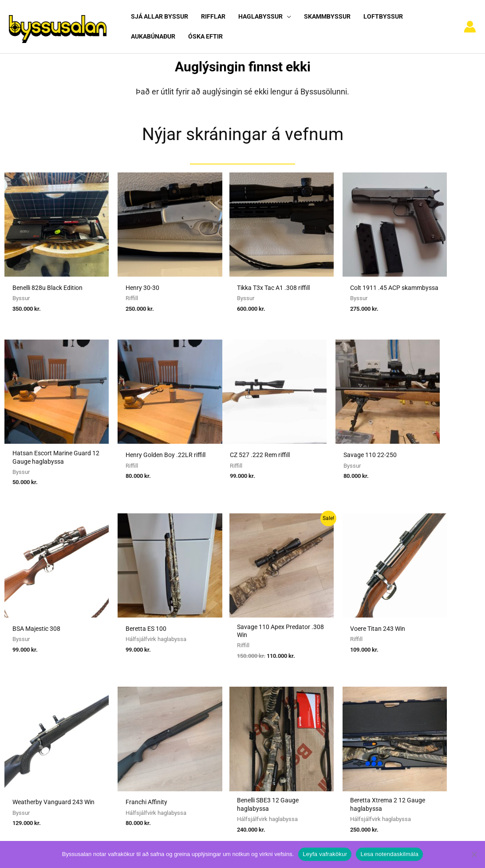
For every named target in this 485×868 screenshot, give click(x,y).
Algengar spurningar (373, 687)
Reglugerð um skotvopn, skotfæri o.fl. (233, 712)
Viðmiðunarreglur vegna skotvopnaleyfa (235, 736)
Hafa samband (365, 724)
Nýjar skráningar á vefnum (243, 126)
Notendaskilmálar (369, 674)
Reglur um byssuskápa (210, 724)
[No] (474, 854)
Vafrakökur (359, 712)
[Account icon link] (470, 23)
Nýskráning (360, 699)
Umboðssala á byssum (211, 699)
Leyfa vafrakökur (325, 854)
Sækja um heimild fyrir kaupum (223, 674)
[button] (285, 16)
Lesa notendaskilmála (389, 854)
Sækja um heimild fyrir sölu (218, 687)
